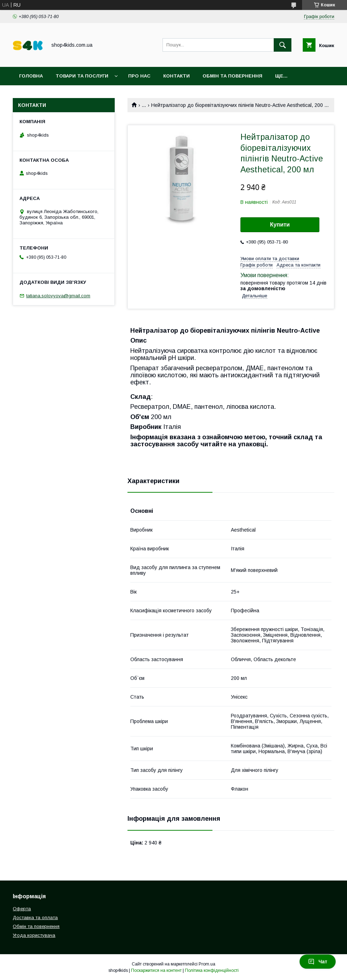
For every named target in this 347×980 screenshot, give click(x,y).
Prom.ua (207, 964)
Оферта (22, 909)
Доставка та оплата (35, 918)
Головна (31, 76)
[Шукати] (283, 45)
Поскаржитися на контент (156, 970)
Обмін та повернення (232, 76)
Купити (280, 225)
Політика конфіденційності (212, 970)
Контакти (177, 76)
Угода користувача (34, 935)
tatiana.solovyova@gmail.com (58, 296)
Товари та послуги (82, 76)
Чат (318, 962)
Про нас (139, 76)
